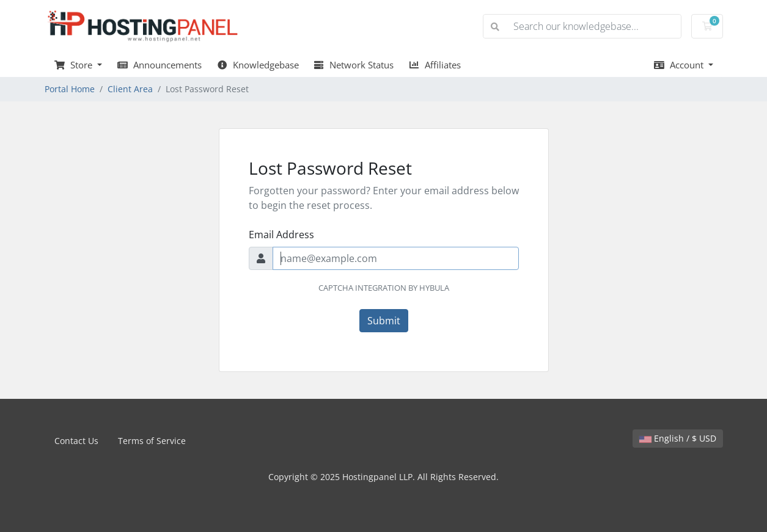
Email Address (281, 235)
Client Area (130, 89)
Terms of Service (152, 441)
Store (75, 65)
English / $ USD (678, 438)
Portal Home (70, 89)
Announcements (159, 65)
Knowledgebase (258, 65)
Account (680, 65)
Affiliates (435, 65)
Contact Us (76, 441)
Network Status (354, 65)
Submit (384, 321)
